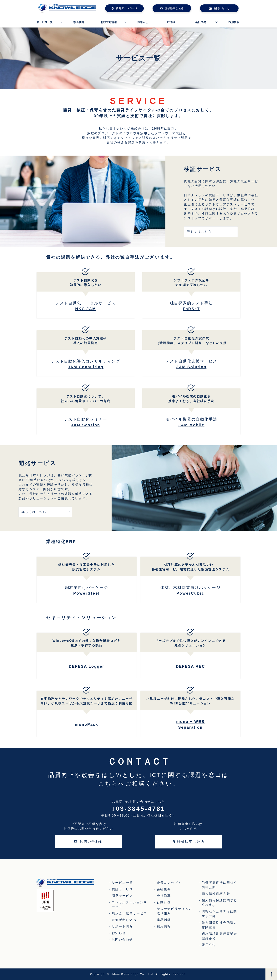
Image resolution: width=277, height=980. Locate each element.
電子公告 (209, 945)
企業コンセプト (169, 883)
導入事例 (78, 22)
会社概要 (201, 22)
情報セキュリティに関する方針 (219, 914)
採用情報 (234, 22)
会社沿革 (164, 896)
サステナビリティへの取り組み (174, 911)
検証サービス (122, 889)
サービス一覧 (45, 22)
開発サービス (122, 896)
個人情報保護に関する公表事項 (219, 903)
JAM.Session (86, 425)
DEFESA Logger (87, 666)
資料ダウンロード (127, 8)
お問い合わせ (222, 8)
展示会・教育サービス (129, 913)
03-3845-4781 (141, 809)
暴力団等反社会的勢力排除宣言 (219, 925)
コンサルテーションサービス (129, 905)
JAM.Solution (191, 367)
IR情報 (171, 22)
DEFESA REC (190, 666)
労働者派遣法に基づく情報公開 (219, 885)
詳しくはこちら (199, 232)
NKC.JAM (86, 309)
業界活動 (164, 920)
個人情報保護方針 (216, 894)
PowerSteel (87, 593)
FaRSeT (191, 309)
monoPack (87, 724)
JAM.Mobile (191, 425)
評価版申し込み (174, 8)
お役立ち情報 (109, 22)
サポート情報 (122, 926)
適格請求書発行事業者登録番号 (219, 936)
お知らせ (143, 22)
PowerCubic (190, 593)
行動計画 (164, 902)
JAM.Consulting (86, 367)
